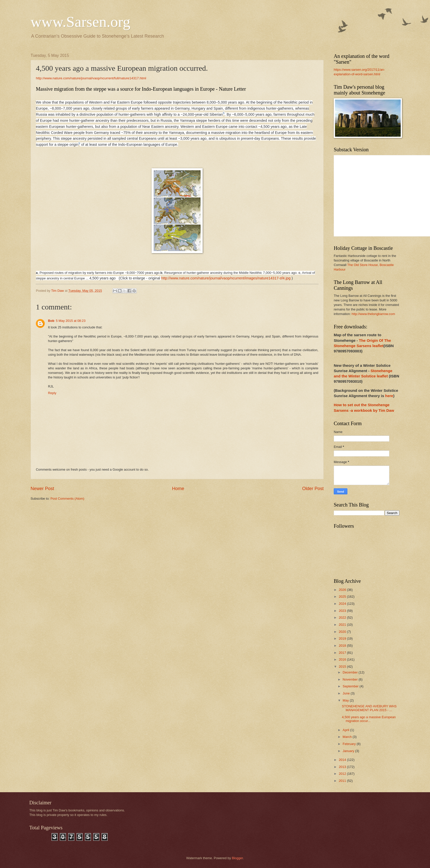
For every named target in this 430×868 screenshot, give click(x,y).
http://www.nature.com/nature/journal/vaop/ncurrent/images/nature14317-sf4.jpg (226, 278)
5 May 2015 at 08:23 (71, 321)
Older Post (313, 489)
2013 (343, 767)
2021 (343, 625)
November (351, 679)
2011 (343, 781)
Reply (52, 393)
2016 (343, 659)
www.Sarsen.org (80, 22)
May (346, 700)
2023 (343, 611)
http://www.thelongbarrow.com (373, 314)
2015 (343, 667)
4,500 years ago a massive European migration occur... (369, 719)
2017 (343, 653)
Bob (51, 321)
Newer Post (42, 489)
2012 (343, 774)
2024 (343, 604)
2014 (343, 760)
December (351, 672)
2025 (343, 597)
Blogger (237, 858)
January (349, 751)
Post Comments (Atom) (67, 499)
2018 (343, 646)
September (351, 686)
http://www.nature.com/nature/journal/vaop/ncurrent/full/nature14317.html (91, 78)
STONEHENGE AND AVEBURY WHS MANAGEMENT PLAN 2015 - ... (369, 708)
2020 (343, 632)
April (346, 730)
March (348, 737)
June (347, 693)
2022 (343, 618)
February (350, 744)
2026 (343, 590)
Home (178, 489)
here (389, 396)
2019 (343, 638)
